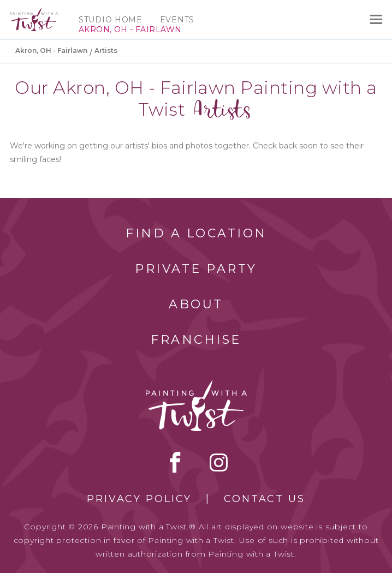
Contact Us (265, 499)
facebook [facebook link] (175, 462)
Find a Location (196, 233)
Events (177, 20)
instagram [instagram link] (219, 462)
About (196, 304)
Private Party (196, 269)
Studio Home (111, 20)
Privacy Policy (139, 499)
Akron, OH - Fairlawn (51, 50)
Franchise (196, 340)
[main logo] (34, 13)
